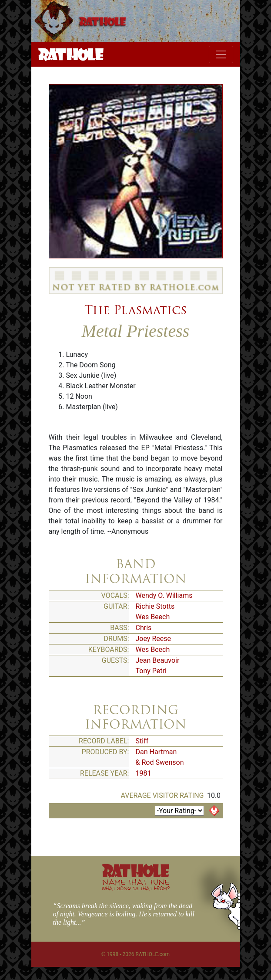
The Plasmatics (135, 310)
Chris (144, 628)
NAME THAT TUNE (136, 884)
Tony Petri (151, 671)
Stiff (142, 741)
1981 (144, 773)
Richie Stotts (155, 606)
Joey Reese (153, 639)
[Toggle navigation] (221, 54)
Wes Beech (153, 617)
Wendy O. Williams (164, 595)
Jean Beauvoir (158, 660)
